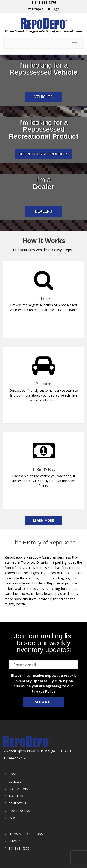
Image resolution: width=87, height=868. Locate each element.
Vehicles (13, 782)
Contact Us (15, 803)
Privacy (12, 841)
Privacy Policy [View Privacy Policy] (43, 691)
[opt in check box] (12, 675)
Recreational (16, 789)
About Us (13, 796)
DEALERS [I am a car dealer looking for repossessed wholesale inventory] (43, 211)
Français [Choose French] (35, 9)
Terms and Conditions (23, 834)
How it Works (17, 811)
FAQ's (10, 818)
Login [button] (53, 9)
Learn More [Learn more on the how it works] (43, 520)
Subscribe (44, 702)
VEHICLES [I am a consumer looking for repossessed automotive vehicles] (43, 97)
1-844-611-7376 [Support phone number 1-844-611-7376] (44, 2)
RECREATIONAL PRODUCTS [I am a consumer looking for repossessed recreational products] (43, 154)
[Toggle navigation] (75, 43)
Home (10, 774)
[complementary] (43, 380)
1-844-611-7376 (16, 848)
